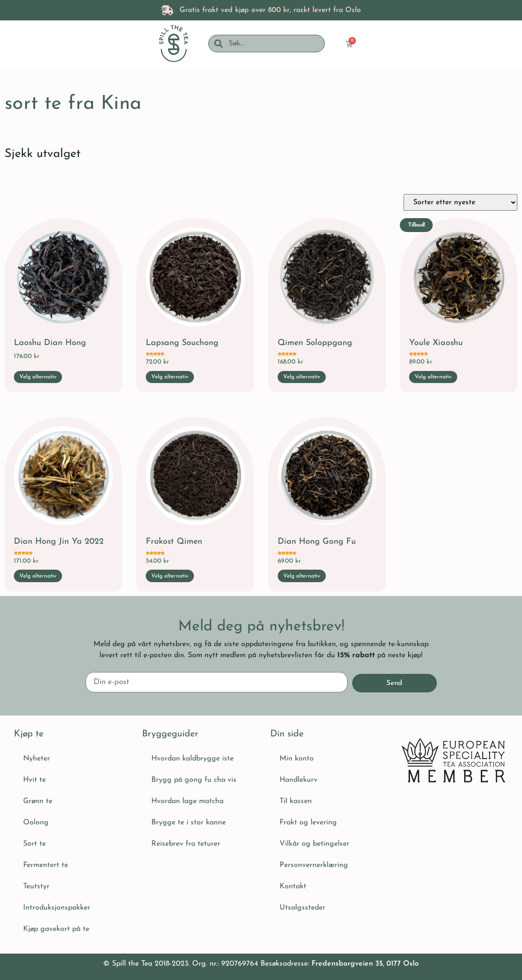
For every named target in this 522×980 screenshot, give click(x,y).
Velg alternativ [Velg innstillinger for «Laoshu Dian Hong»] (38, 377)
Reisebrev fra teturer (186, 843)
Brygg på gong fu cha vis (194, 779)
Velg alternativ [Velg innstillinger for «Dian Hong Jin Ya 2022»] (38, 576)
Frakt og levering (308, 822)
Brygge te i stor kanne (189, 822)
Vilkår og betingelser (314, 843)
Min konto (297, 758)
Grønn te (38, 800)
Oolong (36, 822)
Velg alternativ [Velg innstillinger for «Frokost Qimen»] (170, 576)
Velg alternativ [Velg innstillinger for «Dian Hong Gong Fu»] (302, 576)
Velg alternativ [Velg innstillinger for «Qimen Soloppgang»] (302, 377)
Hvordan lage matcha (187, 800)
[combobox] (273, 44)
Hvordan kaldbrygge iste (193, 758)
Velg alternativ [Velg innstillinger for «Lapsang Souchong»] (170, 377)
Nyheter (37, 758)
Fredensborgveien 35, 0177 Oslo (365, 963)
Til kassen (296, 800)
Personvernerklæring (314, 864)
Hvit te (34, 779)
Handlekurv (298, 779)
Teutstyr (36, 886)
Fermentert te (46, 864)
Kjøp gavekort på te (56, 928)
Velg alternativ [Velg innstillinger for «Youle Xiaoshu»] (433, 377)
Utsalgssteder (302, 907)
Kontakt (293, 886)
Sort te (34, 843)
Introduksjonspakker (57, 907)
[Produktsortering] (460, 202)
